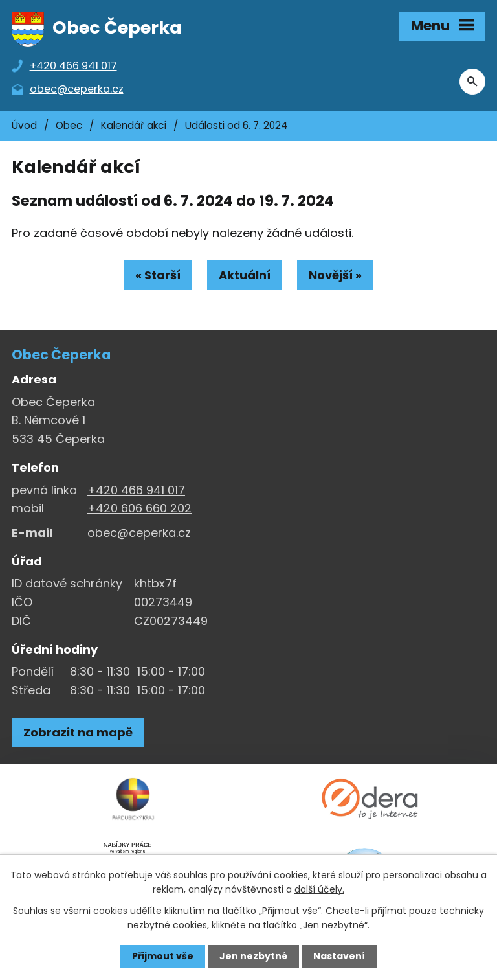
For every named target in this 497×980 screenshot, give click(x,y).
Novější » (335, 275)
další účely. (319, 889)
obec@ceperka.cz (139, 533)
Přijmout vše (163, 956)
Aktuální (245, 275)
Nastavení (339, 956)
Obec (69, 125)
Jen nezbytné (253, 956)
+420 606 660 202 (139, 508)
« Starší (158, 275)
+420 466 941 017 (136, 490)
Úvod (24, 125)
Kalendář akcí (134, 125)
